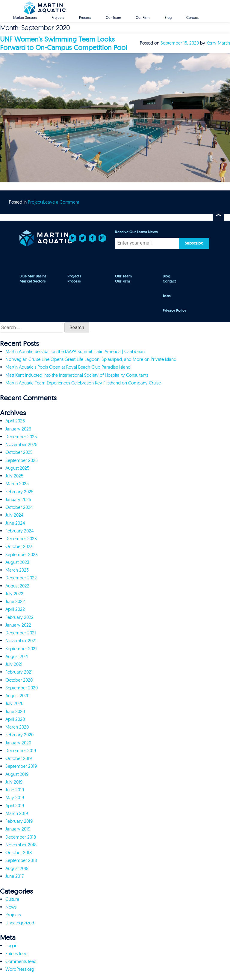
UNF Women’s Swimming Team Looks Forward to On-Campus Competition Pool (63, 43)
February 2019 (19, 821)
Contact (193, 17)
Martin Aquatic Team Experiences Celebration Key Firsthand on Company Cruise (83, 383)
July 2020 (14, 703)
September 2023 (22, 554)
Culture (12, 899)
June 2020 (15, 711)
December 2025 (21, 437)
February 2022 (19, 617)
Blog (168, 17)
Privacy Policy (174, 311)
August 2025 (17, 468)
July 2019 (14, 782)
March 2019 (17, 813)
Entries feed (16, 954)
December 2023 (21, 539)
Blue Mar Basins (33, 276)
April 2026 (15, 421)
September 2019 (21, 766)
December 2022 (21, 578)
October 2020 (19, 680)
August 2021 (17, 656)
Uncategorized (20, 923)
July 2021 (14, 664)
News (11, 907)
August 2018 (17, 868)
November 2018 (21, 845)
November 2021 (21, 641)
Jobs (167, 296)
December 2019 (21, 751)
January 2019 (18, 829)
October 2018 (19, 852)
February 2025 (19, 492)
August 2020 (17, 696)
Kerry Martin (218, 43)
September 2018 (21, 860)
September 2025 (22, 460)
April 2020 (15, 719)
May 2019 (15, 797)
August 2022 (17, 586)
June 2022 (15, 601)
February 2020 (19, 735)
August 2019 (17, 774)
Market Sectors (25, 17)
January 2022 (18, 625)
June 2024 (15, 523)
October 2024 (19, 507)
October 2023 (19, 546)
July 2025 (14, 476)
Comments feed (21, 961)
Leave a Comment (61, 202)
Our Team (113, 17)
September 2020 (22, 688)
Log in (11, 945)
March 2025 (17, 484)
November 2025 (21, 444)
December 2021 (21, 633)
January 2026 (18, 429)
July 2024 (14, 515)
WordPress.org (20, 969)
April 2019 (15, 806)
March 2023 (17, 570)
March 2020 (17, 727)
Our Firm (143, 17)
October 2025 (19, 452)
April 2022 (15, 609)
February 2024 (19, 531)
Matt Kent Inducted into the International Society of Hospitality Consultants (77, 375)
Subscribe (194, 243)
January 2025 (18, 499)
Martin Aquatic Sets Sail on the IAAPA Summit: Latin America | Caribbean (75, 351)
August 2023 (17, 562)
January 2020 (18, 743)
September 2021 (21, 649)
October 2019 (19, 758)
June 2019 (15, 790)
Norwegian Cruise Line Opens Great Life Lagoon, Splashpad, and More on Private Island (91, 359)
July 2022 (14, 594)
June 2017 (15, 876)
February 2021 (19, 672)
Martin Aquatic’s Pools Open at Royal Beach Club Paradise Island (68, 367)
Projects (58, 17)
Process (85, 17)
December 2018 (21, 837)
